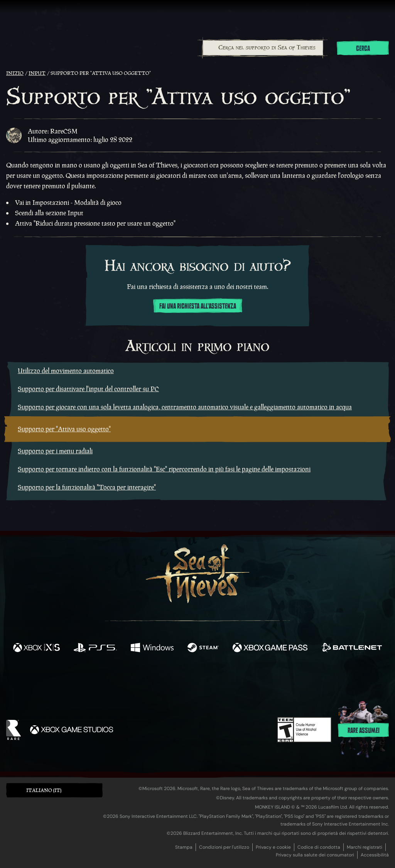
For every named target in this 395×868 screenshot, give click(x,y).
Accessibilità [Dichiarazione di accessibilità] (375, 855)
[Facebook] (120, 680)
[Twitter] (140, 680)
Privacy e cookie (273, 847)
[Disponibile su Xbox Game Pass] (270, 648)
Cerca (363, 49)
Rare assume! (364, 731)
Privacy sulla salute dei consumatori (315, 855)
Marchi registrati (365, 847)
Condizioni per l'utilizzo (224, 847)
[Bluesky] (272, 682)
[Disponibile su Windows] (152, 648)
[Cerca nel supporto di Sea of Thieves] (263, 48)
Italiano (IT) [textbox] (44, 790)
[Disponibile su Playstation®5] (95, 648)
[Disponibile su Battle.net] (352, 648)
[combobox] (262, 48)
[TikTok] (250, 681)
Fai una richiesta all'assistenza (198, 306)
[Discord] (229, 682)
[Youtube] (196, 681)
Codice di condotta (319, 847)
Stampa (184, 847)
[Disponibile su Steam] (203, 648)
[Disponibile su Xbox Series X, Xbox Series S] (36, 648)
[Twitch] (163, 681)
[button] (54, 790)
